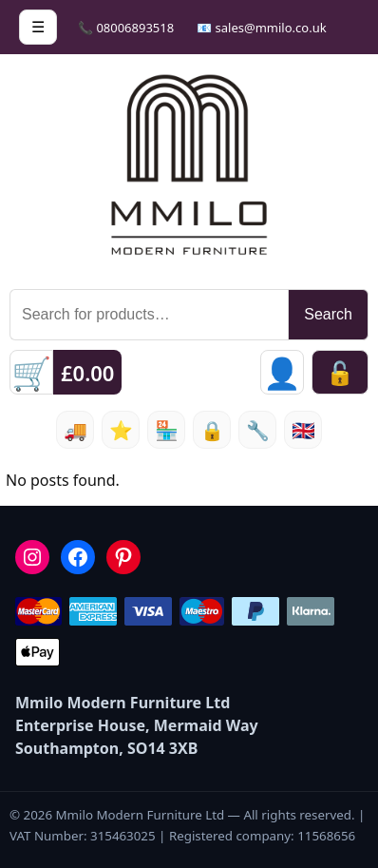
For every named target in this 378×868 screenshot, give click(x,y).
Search (328, 314)
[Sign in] (282, 372)
